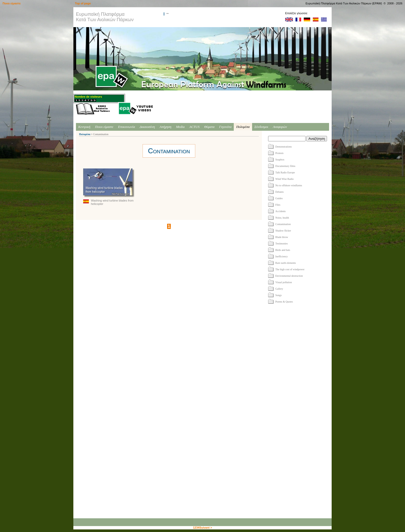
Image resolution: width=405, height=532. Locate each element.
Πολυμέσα (243, 127)
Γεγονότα (225, 127)
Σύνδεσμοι (261, 127)
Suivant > (206, 528)
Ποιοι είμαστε (104, 127)
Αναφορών (280, 127)
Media (180, 127)
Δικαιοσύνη (147, 127)
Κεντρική (84, 127)
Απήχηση (166, 127)
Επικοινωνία (127, 127)
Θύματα (209, 127)
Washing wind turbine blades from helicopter (109, 187)
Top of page (83, 3)
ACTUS (194, 127)
